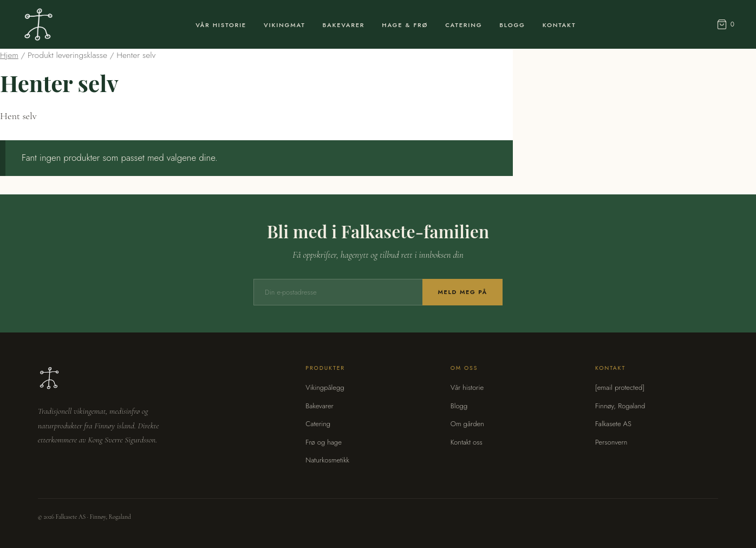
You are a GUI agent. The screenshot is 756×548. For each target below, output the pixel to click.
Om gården (467, 424)
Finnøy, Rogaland (620, 406)
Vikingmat (285, 25)
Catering (464, 25)
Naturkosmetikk (327, 460)
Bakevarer (344, 25)
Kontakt (559, 25)
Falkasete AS (613, 424)
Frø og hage (324, 442)
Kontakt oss (467, 442)
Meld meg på (462, 292)
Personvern (611, 442)
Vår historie (467, 387)
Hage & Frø (405, 25)
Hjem (9, 55)
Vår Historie (221, 25)
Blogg (512, 25)
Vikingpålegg (325, 387)
